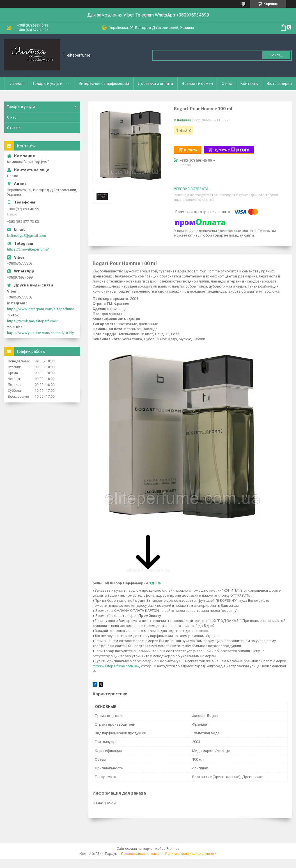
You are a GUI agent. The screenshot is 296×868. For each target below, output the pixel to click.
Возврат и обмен (197, 84)
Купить (191, 150)
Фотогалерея (279, 84)
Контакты (249, 84)
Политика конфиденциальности (191, 854)
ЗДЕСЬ (155, 583)
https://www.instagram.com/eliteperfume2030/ (42, 309)
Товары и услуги (47, 84)
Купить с (232, 150)
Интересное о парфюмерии (104, 84)
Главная (16, 84)
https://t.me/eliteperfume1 (28, 249)
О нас (227, 84)
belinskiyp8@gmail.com (27, 236)
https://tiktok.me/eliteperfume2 (32, 321)
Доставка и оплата (155, 84)
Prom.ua (173, 849)
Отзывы (14, 128)
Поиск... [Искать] (276, 55)
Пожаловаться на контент (142, 854)
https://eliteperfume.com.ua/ (116, 666)
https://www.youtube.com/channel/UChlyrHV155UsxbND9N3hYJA (42, 333)
